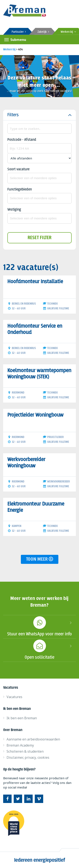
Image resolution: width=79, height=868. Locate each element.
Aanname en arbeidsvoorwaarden (33, 739)
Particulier (19, 32)
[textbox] (39, 178)
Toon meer (40, 559)
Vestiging (14, 210)
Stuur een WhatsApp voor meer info (39, 626)
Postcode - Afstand (22, 140)
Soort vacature (18, 169)
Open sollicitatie (39, 649)
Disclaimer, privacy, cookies (28, 757)
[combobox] (39, 178)
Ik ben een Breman (22, 718)
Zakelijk (43, 32)
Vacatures (14, 697)
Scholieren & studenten (25, 751)
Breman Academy (20, 745)
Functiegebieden (20, 190)
